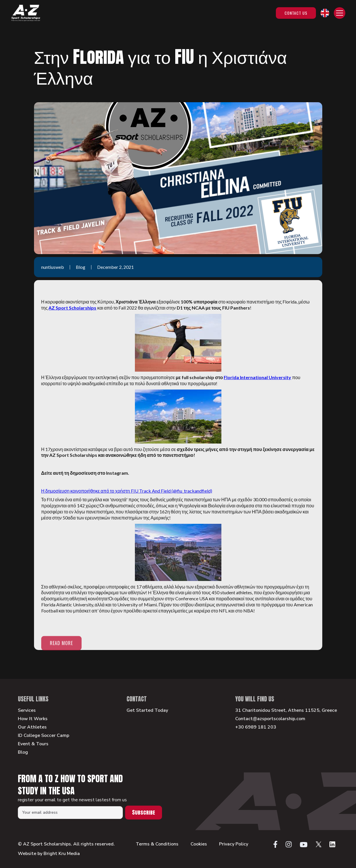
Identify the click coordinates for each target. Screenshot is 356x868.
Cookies (199, 844)
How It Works (33, 719)
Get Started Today (147, 710)
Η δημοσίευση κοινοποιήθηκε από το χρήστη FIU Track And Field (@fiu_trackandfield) (127, 491)
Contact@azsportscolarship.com (270, 719)
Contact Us (296, 13)
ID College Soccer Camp (44, 736)
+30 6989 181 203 (256, 727)
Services (27, 710)
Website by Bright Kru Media (49, 854)
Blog (23, 752)
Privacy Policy (234, 844)
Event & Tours (33, 744)
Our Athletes (32, 727)
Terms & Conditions (157, 844)
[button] (325, 13)
